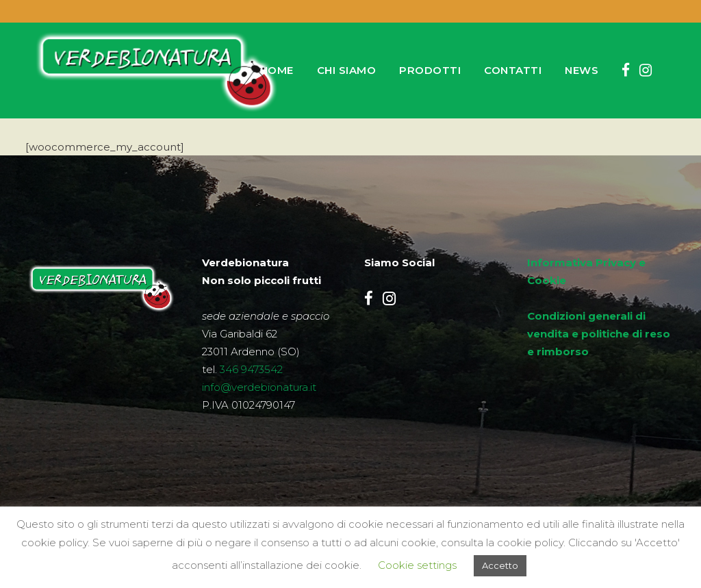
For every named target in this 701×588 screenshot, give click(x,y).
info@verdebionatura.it (259, 387)
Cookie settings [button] (417, 565)
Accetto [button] (500, 565)
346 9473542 (251, 369)
